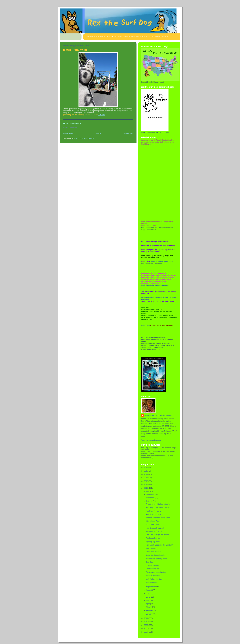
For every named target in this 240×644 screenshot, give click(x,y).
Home (99, 133)
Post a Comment (70, 128)
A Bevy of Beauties (153, 514)
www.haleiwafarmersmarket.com (155, 285)
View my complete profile (151, 440)
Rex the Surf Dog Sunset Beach (158, 415)
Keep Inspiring (151, 582)
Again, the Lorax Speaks (155, 555)
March (149, 607)
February (150, 610)
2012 (146, 491)
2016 (146, 478)
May (148, 600)
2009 (146, 625)
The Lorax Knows (153, 538)
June (148, 597)
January (150, 614)
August (149, 590)
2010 (146, 622)
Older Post (129, 133)
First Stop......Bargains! (155, 528)
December (151, 494)
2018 (146, 471)
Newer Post (68, 133)
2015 (146, 481)
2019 (146, 468)
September (151, 587)
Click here (145, 325)
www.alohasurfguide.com (162, 261)
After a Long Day (152, 521)
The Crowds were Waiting (156, 572)
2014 (146, 484)
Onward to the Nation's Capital (158, 504)
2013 (146, 488)
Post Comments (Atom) (84, 138)
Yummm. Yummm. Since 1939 (158, 518)
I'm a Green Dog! (152, 524)
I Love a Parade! (152, 565)
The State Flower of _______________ (161, 511)
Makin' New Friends (153, 552)
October (150, 501)
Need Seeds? (151, 548)
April (148, 604)
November (151, 498)
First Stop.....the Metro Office (157, 507)
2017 (146, 474)
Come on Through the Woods (157, 535)
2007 (146, 632)
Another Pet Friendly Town (156, 559)
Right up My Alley (153, 542)
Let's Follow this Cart (154, 579)
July (148, 593)
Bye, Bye (149, 562)
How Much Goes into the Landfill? (159, 545)
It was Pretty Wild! (153, 575)
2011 (146, 618)
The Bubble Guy (152, 569)
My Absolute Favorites (154, 531)
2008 (146, 628)
